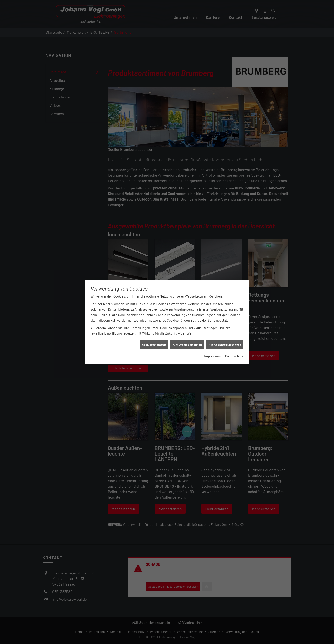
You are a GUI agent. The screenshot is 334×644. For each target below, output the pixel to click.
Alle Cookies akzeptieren (225, 335)
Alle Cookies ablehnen (187, 335)
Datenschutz (234, 346)
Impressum (212, 346)
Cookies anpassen (154, 335)
